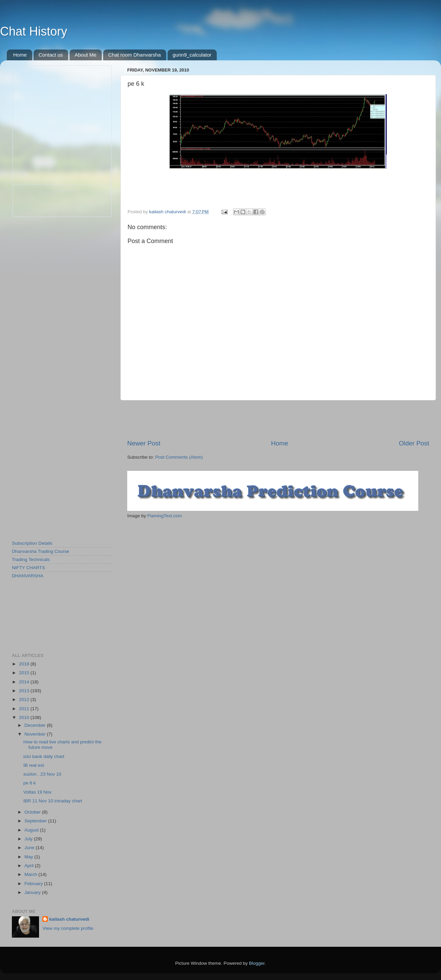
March (31, 874)
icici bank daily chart (44, 756)
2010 (25, 717)
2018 (25, 664)
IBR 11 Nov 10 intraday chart (53, 801)
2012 (25, 699)
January (33, 892)
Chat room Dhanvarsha (135, 55)
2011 (25, 709)
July (29, 839)
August (32, 830)
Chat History (34, 31)
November (36, 734)
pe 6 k (30, 783)
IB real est (34, 765)
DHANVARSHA (28, 576)
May (29, 857)
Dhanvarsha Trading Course (41, 551)
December (36, 725)
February (34, 884)
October (33, 812)
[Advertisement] (278, 420)
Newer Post (144, 443)
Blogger (257, 963)
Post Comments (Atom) (179, 457)
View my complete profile (68, 928)
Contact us (51, 55)
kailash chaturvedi (69, 919)
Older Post (414, 443)
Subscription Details (32, 543)
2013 (25, 691)
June (30, 848)
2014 (25, 682)
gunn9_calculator (192, 55)
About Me (85, 55)
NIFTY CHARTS (28, 568)
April (30, 866)
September (36, 821)
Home (20, 55)
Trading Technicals (31, 559)
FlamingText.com (165, 516)
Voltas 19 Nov (37, 792)
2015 (25, 673)
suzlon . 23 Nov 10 (42, 774)
